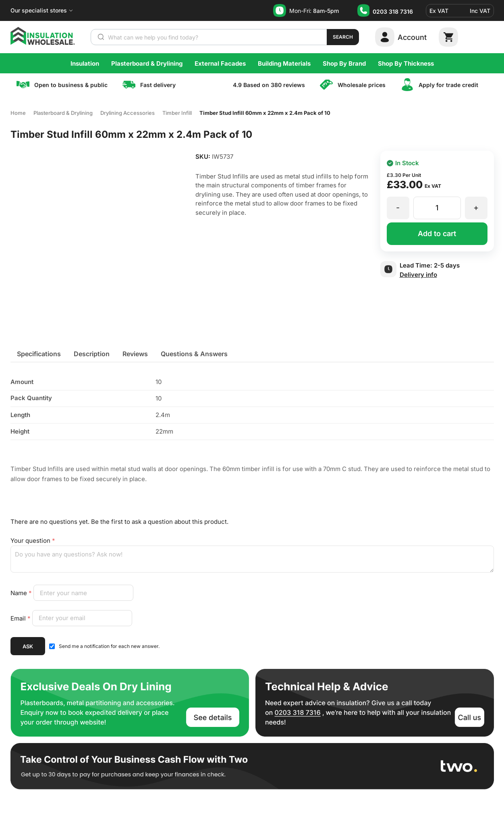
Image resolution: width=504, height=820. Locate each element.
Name (22, 593)
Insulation (85, 63)
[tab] (39, 354)
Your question (33, 541)
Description (92, 354)
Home (18, 113)
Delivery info (418, 275)
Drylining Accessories (128, 113)
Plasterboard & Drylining (147, 63)
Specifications (39, 354)
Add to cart (437, 234)
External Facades (220, 63)
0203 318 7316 (393, 11)
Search (343, 37)
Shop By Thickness (406, 63)
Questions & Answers (194, 354)
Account (412, 37)
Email (21, 618)
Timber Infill (177, 113)
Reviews (135, 354)
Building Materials (284, 63)
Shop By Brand (344, 63)
